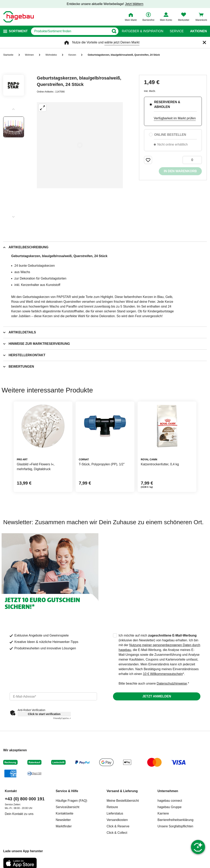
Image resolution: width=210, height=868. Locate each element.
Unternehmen (168, 791)
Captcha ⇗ (62, 718)
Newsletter (63, 820)
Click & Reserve (118, 826)
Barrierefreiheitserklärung (176, 820)
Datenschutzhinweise (172, 683)
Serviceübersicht (68, 807)
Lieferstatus (115, 813)
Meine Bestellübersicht (123, 801)
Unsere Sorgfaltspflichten (175, 826)
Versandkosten (117, 820)
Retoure (112, 807)
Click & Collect (117, 833)
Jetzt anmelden (157, 696)
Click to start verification (44, 714)
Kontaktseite (65, 813)
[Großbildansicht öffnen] (80, 145)
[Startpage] (18, 17)
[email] (53, 696)
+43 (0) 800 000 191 (25, 799)
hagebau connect (170, 801)
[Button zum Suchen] (114, 31)
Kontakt (11, 791)
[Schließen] (204, 42)
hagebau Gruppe (170, 807)
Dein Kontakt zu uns (19, 814)
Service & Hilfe (67, 791)
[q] (70, 31)
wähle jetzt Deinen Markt (122, 42)
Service (177, 31)
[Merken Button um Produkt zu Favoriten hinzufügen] (148, 160)
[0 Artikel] (192, 160)
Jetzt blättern (134, 4)
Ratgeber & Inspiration (142, 31)
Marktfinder (64, 826)
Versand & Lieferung (122, 791)
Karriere (163, 813)
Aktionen (198, 31)
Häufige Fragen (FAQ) (71, 801)
